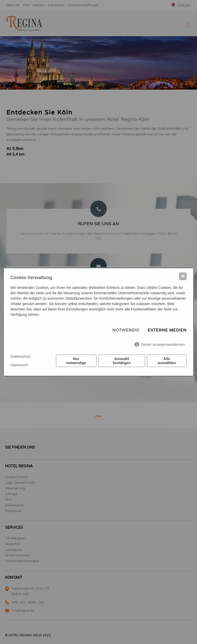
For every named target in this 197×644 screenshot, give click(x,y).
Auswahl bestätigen (122, 361)
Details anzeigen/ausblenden (163, 344)
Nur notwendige (76, 361)
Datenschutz (21, 356)
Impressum (19, 365)
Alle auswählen (167, 361)
